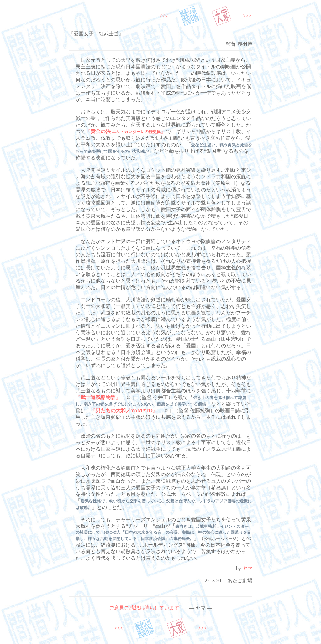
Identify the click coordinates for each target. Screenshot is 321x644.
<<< (163, 16)
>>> (247, 16)
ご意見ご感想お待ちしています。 (147, 608)
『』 (126, 131)
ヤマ (247, 568)
